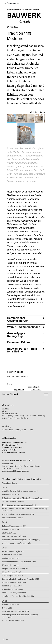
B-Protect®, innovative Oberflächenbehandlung (23, 498)
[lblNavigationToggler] (46, 395)
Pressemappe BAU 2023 (12, 586)
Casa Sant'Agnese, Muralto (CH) (16, 611)
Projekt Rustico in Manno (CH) (15, 569)
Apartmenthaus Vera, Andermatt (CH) (18, 514)
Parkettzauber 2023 (11, 558)
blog (4, 3)
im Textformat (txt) (10, 414)
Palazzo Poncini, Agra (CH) (14, 526)
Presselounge (13, 3)
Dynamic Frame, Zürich (12, 518)
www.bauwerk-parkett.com (14, 452)
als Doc (5, 411)
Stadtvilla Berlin (9, 533)
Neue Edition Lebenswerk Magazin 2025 (19, 505)
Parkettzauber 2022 (11, 604)
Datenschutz (36, 389)
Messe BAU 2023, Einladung (14, 593)
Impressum (19, 389)
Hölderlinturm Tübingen (13, 589)
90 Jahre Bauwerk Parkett (13, 502)
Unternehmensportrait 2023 (14, 583)
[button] (21, 118)
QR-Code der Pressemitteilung (15, 418)
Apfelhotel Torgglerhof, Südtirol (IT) (18, 596)
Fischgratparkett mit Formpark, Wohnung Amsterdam (20, 616)
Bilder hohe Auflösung (36, 416)
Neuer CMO (7, 608)
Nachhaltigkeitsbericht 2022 (14, 576)
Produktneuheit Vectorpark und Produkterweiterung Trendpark (25, 510)
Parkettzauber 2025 (11, 495)
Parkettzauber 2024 (11, 529)
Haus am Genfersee (10, 565)
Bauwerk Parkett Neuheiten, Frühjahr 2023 (20, 579)
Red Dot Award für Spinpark (14, 536)
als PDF (5, 409)
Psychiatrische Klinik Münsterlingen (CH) (20, 491)
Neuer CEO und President (13, 621)
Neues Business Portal (12, 572)
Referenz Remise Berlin (12, 555)
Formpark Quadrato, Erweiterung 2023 (19, 562)
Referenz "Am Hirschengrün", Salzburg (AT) (21, 540)
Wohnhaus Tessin (10, 483)
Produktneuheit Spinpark (13, 552)
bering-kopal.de (35, 387)
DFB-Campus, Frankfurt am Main (17, 543)
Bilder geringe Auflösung (13, 416)
